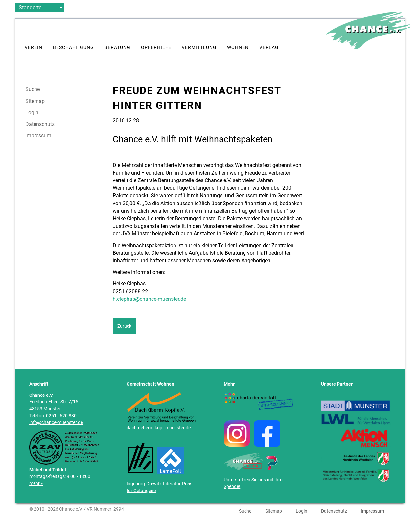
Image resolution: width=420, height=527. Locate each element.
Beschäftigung (73, 48)
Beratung (117, 48)
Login (32, 113)
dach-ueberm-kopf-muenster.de (159, 428)
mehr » (36, 483)
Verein (34, 48)
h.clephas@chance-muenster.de (149, 299)
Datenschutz (40, 124)
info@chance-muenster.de (56, 423)
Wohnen (238, 48)
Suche (33, 89)
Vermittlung (199, 48)
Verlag (269, 48)
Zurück (124, 326)
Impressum (38, 136)
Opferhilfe (156, 48)
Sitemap (35, 101)
